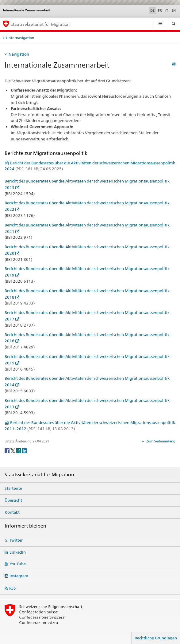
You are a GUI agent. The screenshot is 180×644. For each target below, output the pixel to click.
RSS (13, 588)
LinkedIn (18, 552)
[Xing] (19, 450)
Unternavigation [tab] (20, 38)
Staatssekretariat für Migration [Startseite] (40, 24)
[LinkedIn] (25, 450)
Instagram (19, 576)
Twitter (16, 540)
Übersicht (13, 500)
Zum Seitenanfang (160, 441)
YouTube (18, 564)
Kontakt (12, 512)
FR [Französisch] (160, 10)
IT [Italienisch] (167, 10)
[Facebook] (8, 450)
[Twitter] (13, 450)
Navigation (19, 54)
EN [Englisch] (174, 10)
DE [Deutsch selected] (152, 10)
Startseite (13, 488)
